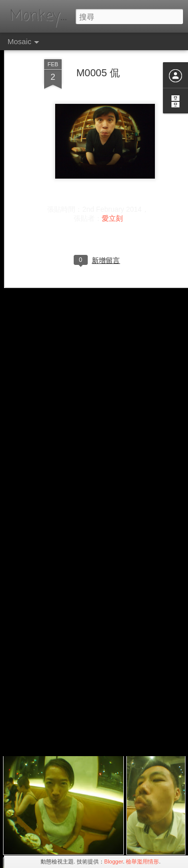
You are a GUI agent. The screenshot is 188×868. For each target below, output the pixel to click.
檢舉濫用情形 (142, 861)
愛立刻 (112, 195)
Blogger (114, 861)
